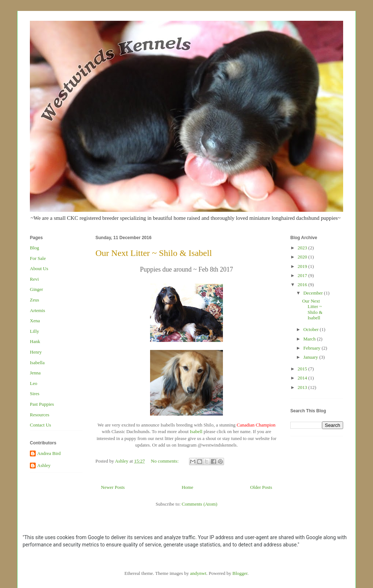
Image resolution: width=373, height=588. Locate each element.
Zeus (34, 300)
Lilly (34, 331)
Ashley (44, 465)
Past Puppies (42, 404)
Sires (35, 394)
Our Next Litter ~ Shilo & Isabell (154, 253)
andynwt (198, 573)
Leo (34, 383)
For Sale (38, 258)
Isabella (37, 363)
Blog (34, 248)
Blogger (240, 573)
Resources (40, 415)
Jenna (35, 373)
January (311, 357)
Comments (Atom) (200, 504)
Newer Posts (113, 487)
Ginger (36, 289)
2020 (303, 257)
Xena (35, 321)
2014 (303, 378)
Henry (36, 352)
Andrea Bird (49, 453)
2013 (303, 387)
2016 (303, 285)
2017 (303, 275)
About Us (39, 268)
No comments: (165, 461)
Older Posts (261, 487)
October (312, 329)
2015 (303, 369)
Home (188, 487)
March (310, 339)
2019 (303, 266)
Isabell (196, 431)
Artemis (38, 310)
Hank (35, 341)
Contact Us (40, 425)
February (313, 348)
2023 (303, 248)
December (314, 293)
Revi (34, 279)
